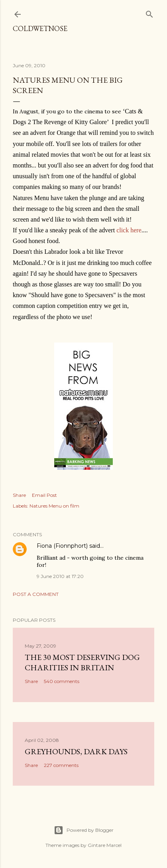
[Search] (149, 13)
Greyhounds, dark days (76, 751)
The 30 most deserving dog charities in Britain (82, 662)
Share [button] (19, 495)
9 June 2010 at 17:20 (60, 576)
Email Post (44, 495)
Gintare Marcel (105, 845)
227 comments (61, 765)
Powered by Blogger (84, 830)
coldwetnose (40, 28)
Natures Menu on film (54, 506)
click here (129, 230)
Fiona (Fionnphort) (62, 546)
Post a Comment (36, 594)
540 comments (62, 681)
